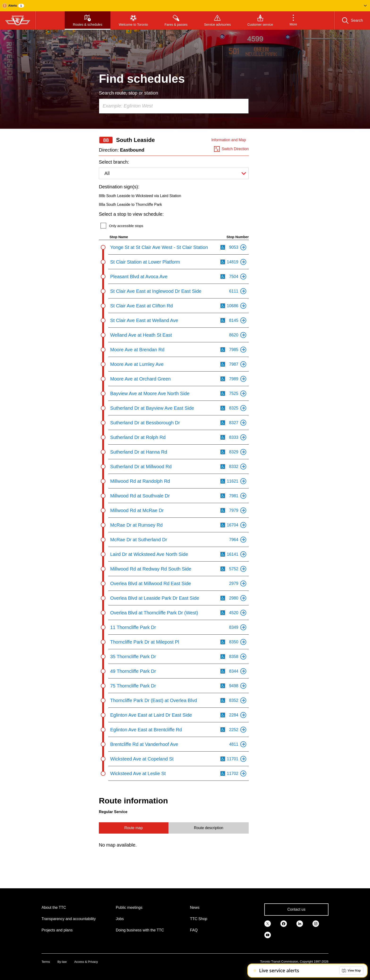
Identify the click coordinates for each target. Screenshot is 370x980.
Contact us (296, 909)
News (195, 908)
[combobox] (174, 106)
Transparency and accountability (69, 919)
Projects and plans (57, 930)
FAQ (194, 930)
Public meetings (129, 908)
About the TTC (54, 908)
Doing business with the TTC (140, 930)
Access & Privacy (86, 962)
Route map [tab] (134, 828)
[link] (268, 923)
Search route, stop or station (128, 93)
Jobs (120, 919)
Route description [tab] (209, 828)
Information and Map (229, 140)
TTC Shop (199, 919)
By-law (62, 962)
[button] (185, 6)
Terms (46, 962)
